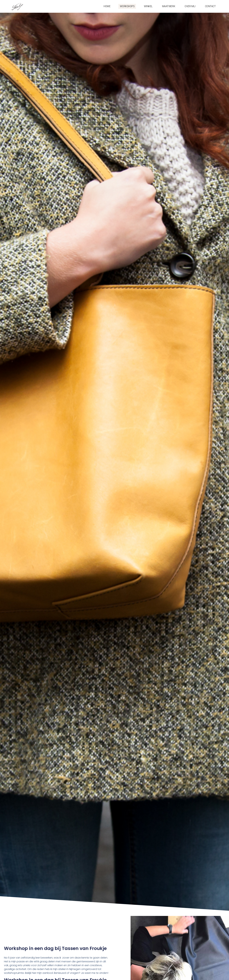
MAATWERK (169, 6)
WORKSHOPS (127, 6)
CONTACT (210, 6)
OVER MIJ (190, 6)
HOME (107, 6)
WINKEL (148, 6)
